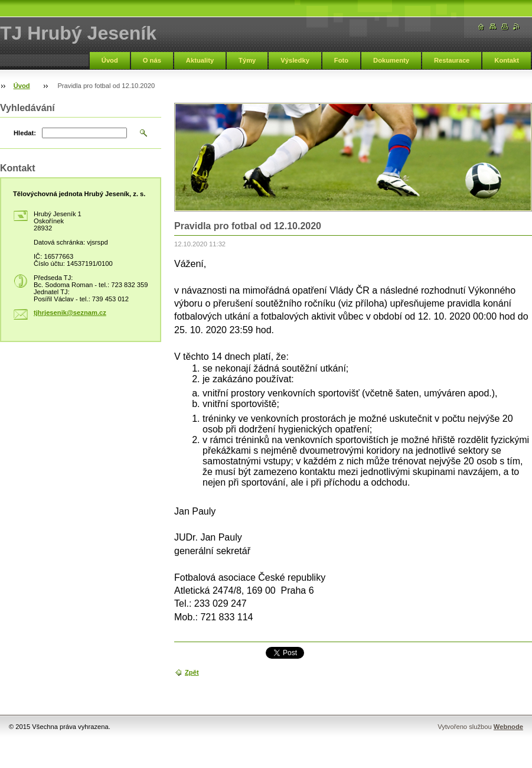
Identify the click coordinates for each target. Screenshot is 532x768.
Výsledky (295, 60)
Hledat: (25, 133)
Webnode (508, 727)
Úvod (110, 60)
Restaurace (452, 60)
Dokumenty (391, 60)
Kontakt (507, 60)
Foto (341, 60)
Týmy (247, 60)
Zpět (192, 672)
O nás (152, 60)
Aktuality (200, 60)
